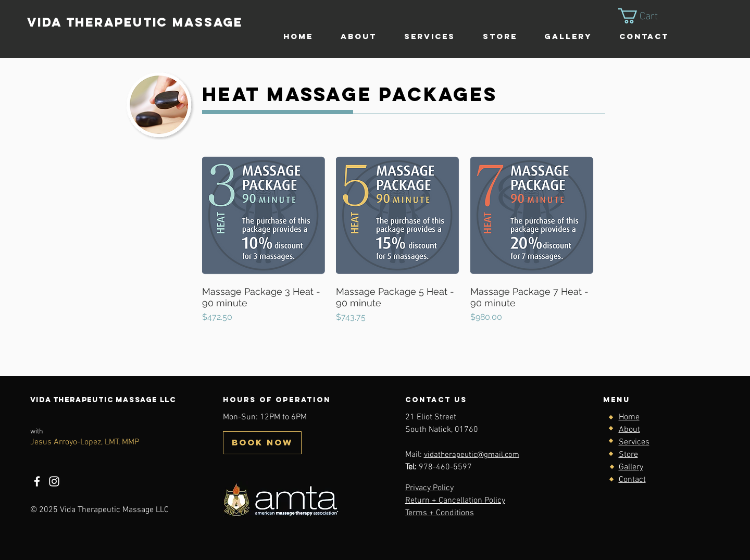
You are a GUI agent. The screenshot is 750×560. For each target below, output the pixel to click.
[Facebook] (37, 481)
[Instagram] (54, 481)
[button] (647, 16)
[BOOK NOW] (262, 443)
